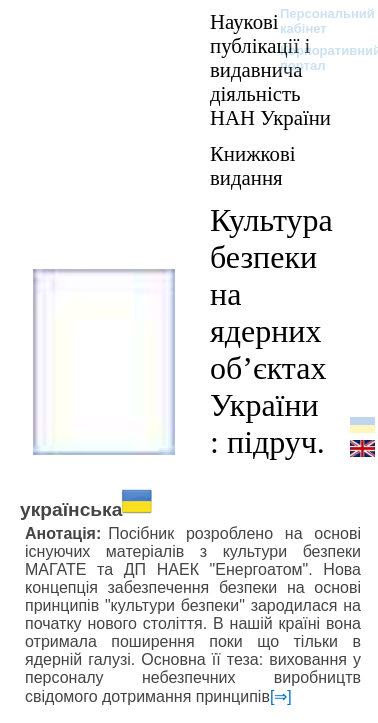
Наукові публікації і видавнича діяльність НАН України (270, 69)
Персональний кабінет (317, 21)
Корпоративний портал (317, 58)
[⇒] (281, 696)
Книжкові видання (253, 165)
